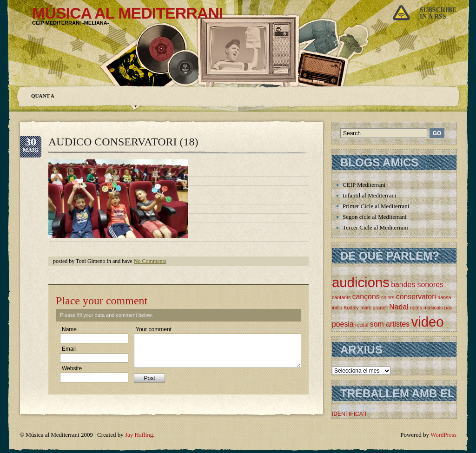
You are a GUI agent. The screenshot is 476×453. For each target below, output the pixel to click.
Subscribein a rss (438, 13)
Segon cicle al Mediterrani (375, 217)
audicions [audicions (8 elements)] (361, 282)
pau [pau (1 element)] (449, 308)
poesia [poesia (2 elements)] (343, 324)
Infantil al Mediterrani (370, 195)
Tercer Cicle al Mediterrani (375, 227)
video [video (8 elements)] (427, 322)
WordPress (443, 435)
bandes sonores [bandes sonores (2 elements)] (417, 285)
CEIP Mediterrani (364, 185)
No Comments (150, 261)
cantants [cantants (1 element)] (341, 297)
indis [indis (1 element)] (337, 308)
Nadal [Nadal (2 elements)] (399, 307)
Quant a (43, 96)
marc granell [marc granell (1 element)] (374, 308)
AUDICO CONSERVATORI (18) (123, 142)
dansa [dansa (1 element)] (444, 297)
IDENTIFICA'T (350, 414)
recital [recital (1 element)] (362, 325)
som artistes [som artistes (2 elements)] (390, 324)
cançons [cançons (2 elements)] (366, 297)
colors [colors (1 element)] (388, 297)
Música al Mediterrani (127, 13)
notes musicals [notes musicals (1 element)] (426, 308)
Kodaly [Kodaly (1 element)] (351, 308)
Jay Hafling (139, 435)
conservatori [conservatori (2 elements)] (416, 297)
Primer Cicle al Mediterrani (376, 206)
